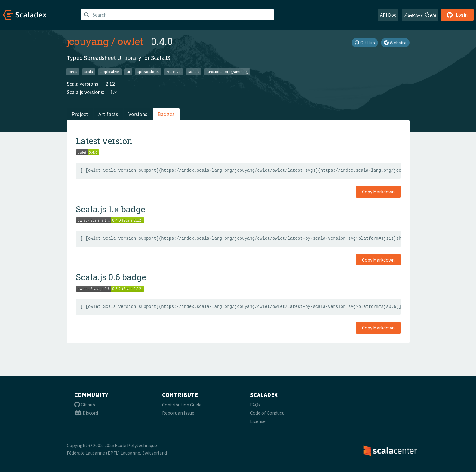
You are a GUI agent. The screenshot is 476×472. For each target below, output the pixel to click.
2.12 (110, 84)
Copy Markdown (378, 192)
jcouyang (88, 41)
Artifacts (108, 114)
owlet (131, 41)
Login (457, 15)
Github (85, 405)
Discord (86, 413)
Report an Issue (178, 413)
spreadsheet (148, 72)
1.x (114, 92)
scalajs (194, 72)
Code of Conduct (267, 413)
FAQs (255, 405)
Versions (138, 114)
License (258, 421)
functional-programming (227, 72)
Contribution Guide (182, 405)
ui (128, 72)
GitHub (365, 43)
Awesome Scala (420, 15)
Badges (166, 114)
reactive (174, 72)
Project (80, 114)
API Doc (388, 15)
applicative (110, 72)
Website (395, 43)
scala (89, 72)
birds (73, 72)
